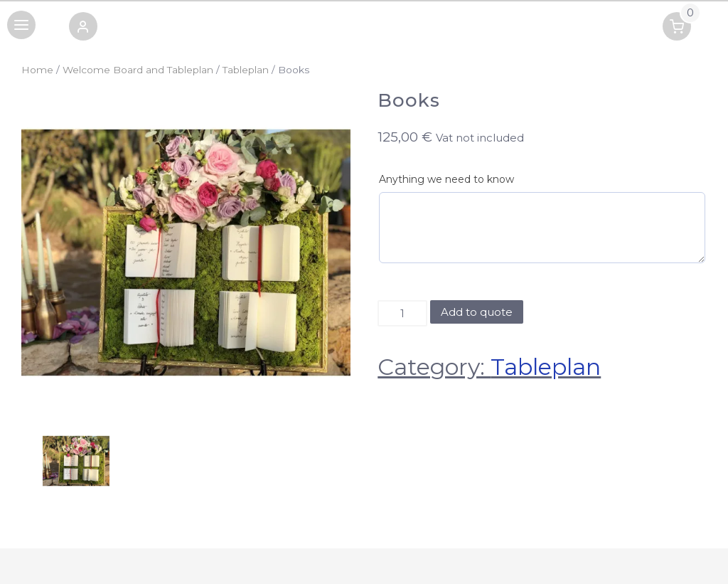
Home (37, 70)
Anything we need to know (446, 179)
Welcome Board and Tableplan (138, 70)
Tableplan (246, 70)
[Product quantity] (402, 314)
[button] (83, 29)
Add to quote (477, 312)
